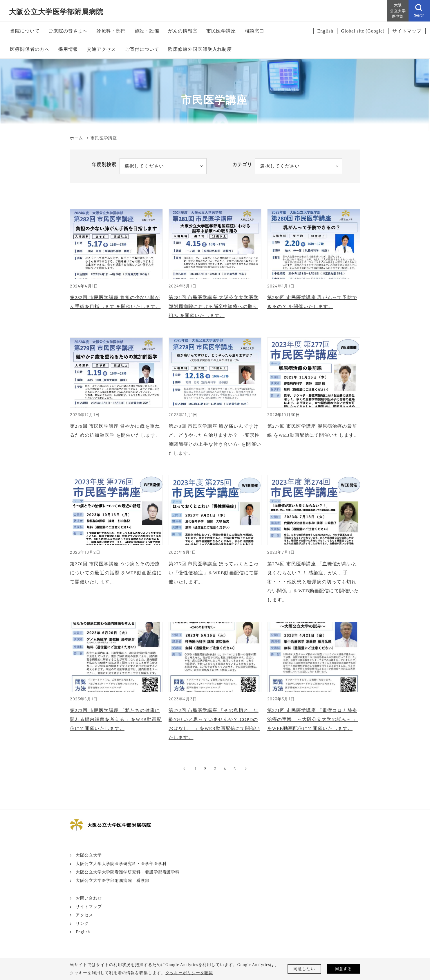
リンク (82, 928)
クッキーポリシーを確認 (189, 973)
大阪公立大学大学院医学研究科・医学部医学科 (121, 868)
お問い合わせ (89, 903)
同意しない (304, 969)
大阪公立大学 (89, 860)
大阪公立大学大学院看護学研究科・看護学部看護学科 (128, 877)
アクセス (84, 920)
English (83, 937)
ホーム (76, 138)
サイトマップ (89, 911)
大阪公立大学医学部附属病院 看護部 (113, 885)
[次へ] (246, 773)
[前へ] (184, 773)
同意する (344, 969)
